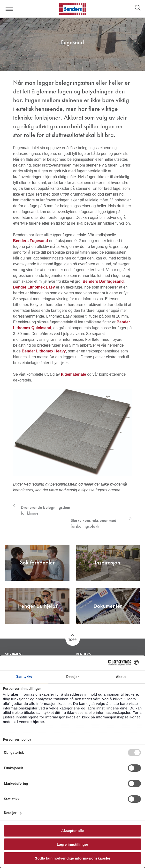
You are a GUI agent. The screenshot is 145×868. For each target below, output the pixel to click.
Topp (72, 640)
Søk (138, 8)
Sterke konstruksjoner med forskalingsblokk (94, 523)
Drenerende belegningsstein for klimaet (46, 510)
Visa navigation (10, 9)
